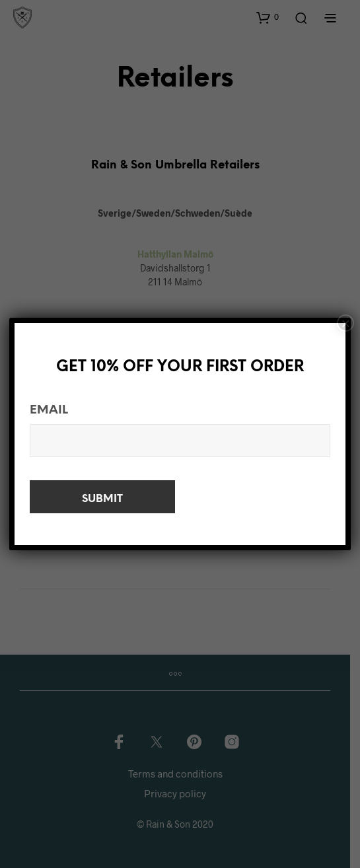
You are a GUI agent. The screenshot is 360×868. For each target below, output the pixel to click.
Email (49, 411)
